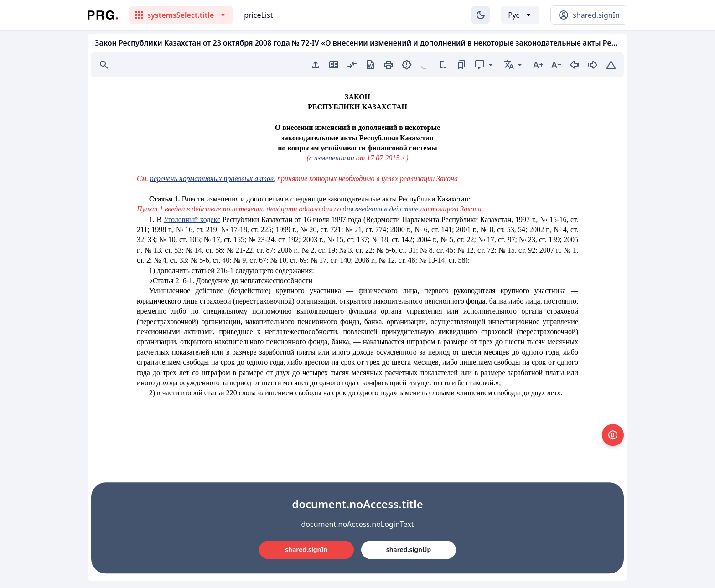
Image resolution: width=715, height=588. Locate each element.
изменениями (334, 158)
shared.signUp (409, 549)
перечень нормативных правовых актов (212, 178)
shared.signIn (306, 549)
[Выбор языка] (520, 15)
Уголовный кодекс (192, 219)
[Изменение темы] (481, 15)
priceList (258, 15)
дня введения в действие (381, 209)
